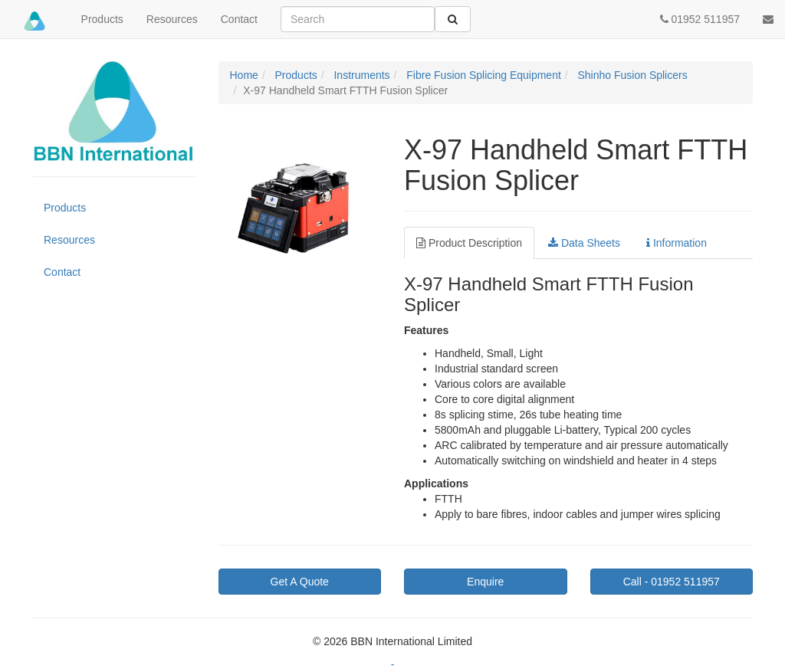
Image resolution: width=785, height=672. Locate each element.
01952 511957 (672, 582)
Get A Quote (300, 582)
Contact (239, 19)
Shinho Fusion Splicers (631, 75)
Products (102, 19)
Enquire (485, 582)
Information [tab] (677, 243)
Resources (172, 19)
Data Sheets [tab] (584, 243)
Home (244, 75)
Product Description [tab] (469, 243)
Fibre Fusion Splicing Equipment (482, 75)
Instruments (361, 75)
